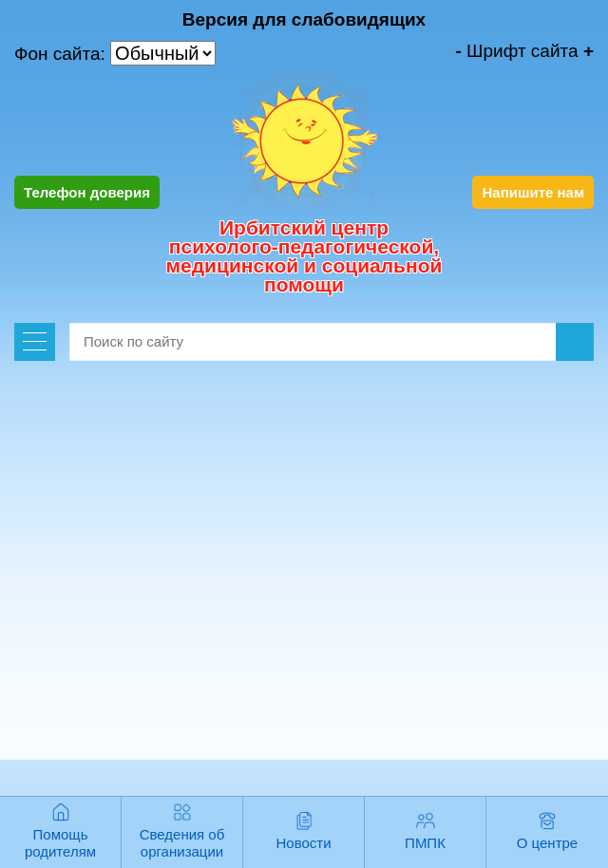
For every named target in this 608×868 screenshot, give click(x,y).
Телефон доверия (87, 192)
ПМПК (425, 843)
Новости (303, 843)
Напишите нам (533, 192)
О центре (547, 843)
